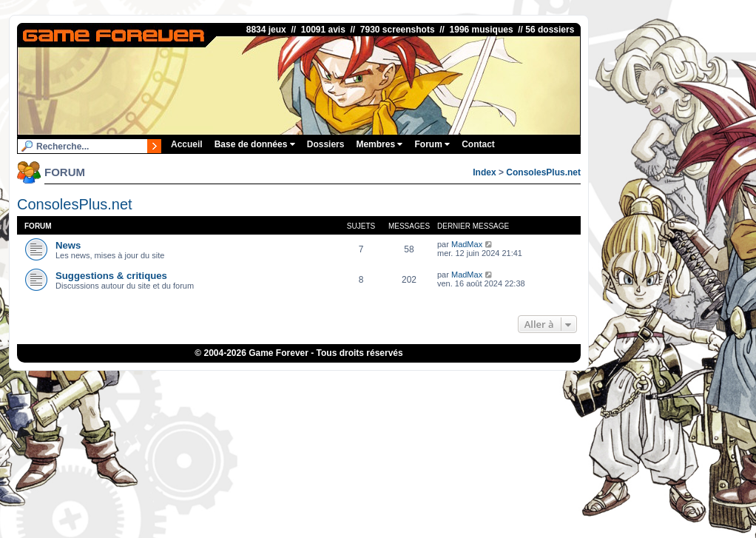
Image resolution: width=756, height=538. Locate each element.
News (68, 245)
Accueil (187, 144)
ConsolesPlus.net (543, 172)
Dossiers (326, 144)
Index (484, 172)
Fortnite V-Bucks (414, 383)
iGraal (325, 383)
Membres (379, 144)
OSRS (461, 383)
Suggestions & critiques (111, 276)
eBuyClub (360, 383)
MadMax (467, 244)
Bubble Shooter (505, 383)
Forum (432, 144)
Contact (478, 144)
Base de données (255, 144)
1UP (300, 383)
